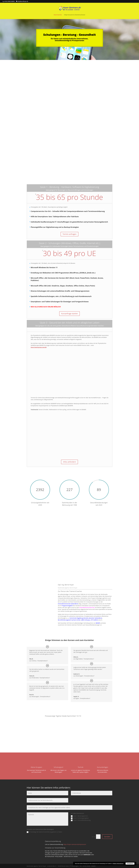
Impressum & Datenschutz (75, 15)
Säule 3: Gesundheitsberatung (81, 820)
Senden (107, 836)
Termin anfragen (69, 234)
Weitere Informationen (118, 864)
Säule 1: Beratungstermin (79, 816)
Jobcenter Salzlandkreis (95, 618)
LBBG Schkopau (86, 620)
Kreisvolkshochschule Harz (87, 607)
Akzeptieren (130, 864)
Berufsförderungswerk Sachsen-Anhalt (69, 620)
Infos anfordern (70, 462)
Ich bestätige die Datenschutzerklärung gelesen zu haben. (45, 832)
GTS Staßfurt (94, 620)
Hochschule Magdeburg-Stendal (79, 618)
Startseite (58, 15)
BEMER (98, 623)
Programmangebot (67, 605)
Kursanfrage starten (69, 314)
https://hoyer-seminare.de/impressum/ (75, 844)
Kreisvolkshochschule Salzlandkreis (68, 603)
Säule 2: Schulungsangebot (80, 818)
